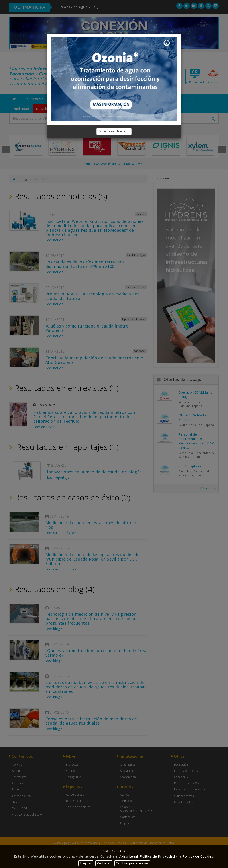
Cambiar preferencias (132, 863)
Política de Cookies (198, 856)
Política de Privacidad (157, 856)
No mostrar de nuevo (114, 131)
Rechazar (104, 863)
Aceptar (86, 863)
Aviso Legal (129, 856)
